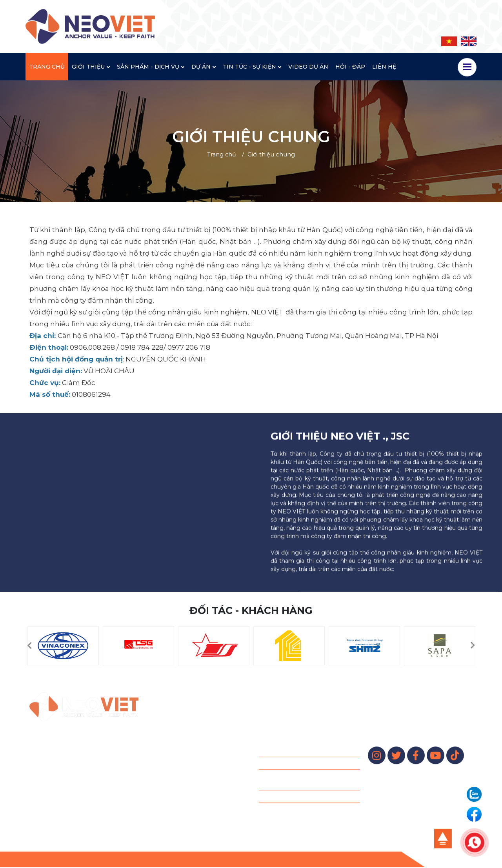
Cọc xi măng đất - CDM (291, 790)
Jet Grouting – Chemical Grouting (305, 757)
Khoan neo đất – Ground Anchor (303, 745)
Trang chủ (222, 154)
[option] (63, 646)
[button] (29, 646)
